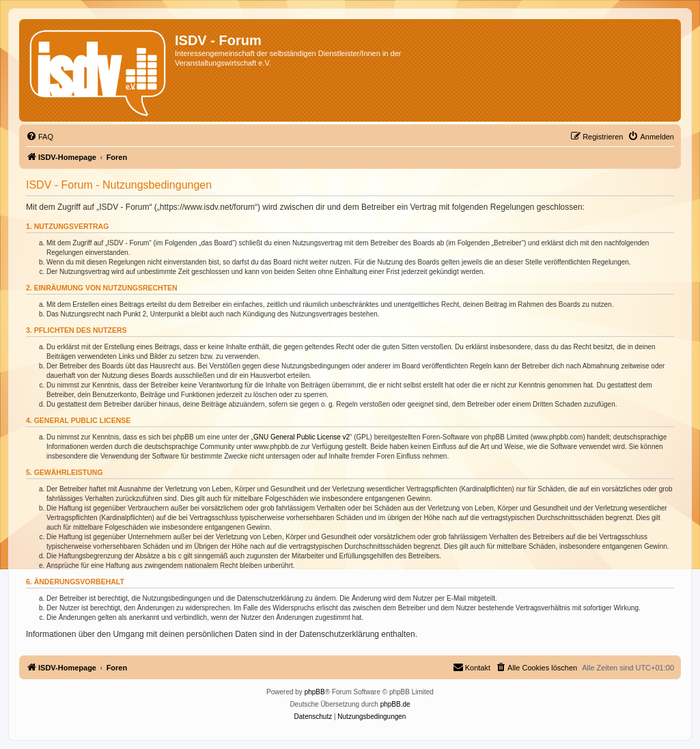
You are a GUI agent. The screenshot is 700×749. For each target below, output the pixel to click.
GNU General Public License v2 (302, 437)
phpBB (315, 692)
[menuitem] (40, 137)
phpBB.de (395, 704)
